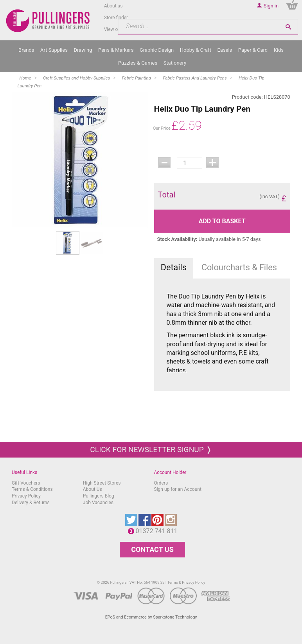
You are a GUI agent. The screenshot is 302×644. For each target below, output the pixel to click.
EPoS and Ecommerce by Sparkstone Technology (151, 617)
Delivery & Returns (31, 503)
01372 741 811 (159, 531)
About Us (93, 489)
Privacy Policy (26, 496)
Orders (161, 483)
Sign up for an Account (178, 489)
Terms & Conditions (32, 489)
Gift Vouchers (26, 483)
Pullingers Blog (99, 496)
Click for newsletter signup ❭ (151, 450)
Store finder (116, 18)
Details (174, 267)
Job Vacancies (98, 503)
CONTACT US (152, 549)
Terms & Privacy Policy (186, 582)
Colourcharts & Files (239, 267)
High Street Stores (102, 483)
